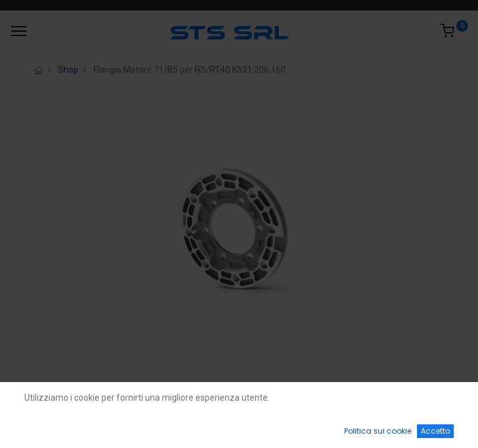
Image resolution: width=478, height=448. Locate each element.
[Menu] (19, 31)
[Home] (41, 427)
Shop (68, 70)
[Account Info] (437, 427)
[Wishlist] (338, 427)
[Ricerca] (140, 427)
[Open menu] (239, 430)
